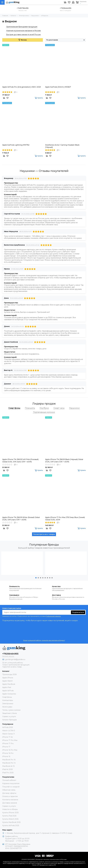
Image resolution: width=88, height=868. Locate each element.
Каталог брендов (9, 720)
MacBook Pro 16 (9, 760)
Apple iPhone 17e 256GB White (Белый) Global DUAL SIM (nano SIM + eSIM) (21, 519)
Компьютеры (8, 700)
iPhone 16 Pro (8, 753)
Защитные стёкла (10, 713)
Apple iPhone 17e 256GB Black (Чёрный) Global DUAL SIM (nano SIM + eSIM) (64, 461)
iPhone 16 (6, 756)
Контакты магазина (10, 800)
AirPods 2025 (8, 727)
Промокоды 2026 (9, 674)
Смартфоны (7, 697)
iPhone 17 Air (8, 737)
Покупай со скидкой (11, 787)
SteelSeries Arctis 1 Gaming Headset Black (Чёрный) (62, 146)
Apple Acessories (9, 694)
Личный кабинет (9, 780)
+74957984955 (23, 8)
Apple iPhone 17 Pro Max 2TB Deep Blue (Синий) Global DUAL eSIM (65, 519)
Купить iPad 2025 (9, 816)
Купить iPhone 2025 (10, 813)
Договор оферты (9, 793)
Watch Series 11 (9, 734)
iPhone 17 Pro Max (10, 740)
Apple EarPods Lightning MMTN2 (16, 145)
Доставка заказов (10, 803)
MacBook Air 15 (8, 766)
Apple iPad (7, 687)
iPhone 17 (6, 747)
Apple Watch (7, 681)
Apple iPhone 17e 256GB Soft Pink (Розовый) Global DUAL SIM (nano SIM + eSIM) (20, 461)
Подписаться (78, 612)
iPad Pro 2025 (8, 773)
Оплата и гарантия (10, 796)
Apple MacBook (9, 684)
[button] (36, 578)
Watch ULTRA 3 (9, 731)
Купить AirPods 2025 (11, 826)
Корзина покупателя (11, 783)
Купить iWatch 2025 (10, 819)
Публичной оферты (53, 616)
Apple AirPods (8, 691)
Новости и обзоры (10, 809)
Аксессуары (7, 707)
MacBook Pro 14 (9, 763)
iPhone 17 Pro (8, 744)
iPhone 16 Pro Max (10, 750)
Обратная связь (9, 790)
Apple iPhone (8, 678)
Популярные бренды (44, 545)
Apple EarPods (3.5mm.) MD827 (58, 87)
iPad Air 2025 (7, 769)
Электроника (8, 704)
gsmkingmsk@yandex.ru (15, 659)
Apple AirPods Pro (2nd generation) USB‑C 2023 (22, 87)
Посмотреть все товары (44, 534)
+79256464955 (65, 8)
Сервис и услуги (9, 716)
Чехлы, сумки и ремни (11, 710)
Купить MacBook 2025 (11, 822)
